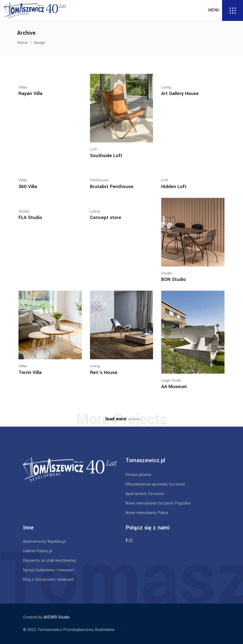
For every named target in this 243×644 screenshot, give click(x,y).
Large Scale (171, 380)
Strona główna (138, 475)
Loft (93, 149)
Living (166, 87)
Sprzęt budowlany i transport (49, 570)
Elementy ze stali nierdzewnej (49, 561)
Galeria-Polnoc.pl (38, 551)
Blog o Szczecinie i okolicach (48, 580)
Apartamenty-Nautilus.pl (44, 542)
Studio (24, 211)
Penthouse (99, 180)
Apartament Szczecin (145, 494)
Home (22, 43)
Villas (23, 87)
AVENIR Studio (57, 617)
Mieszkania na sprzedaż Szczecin (155, 484)
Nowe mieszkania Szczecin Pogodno (158, 503)
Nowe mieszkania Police (147, 513)
